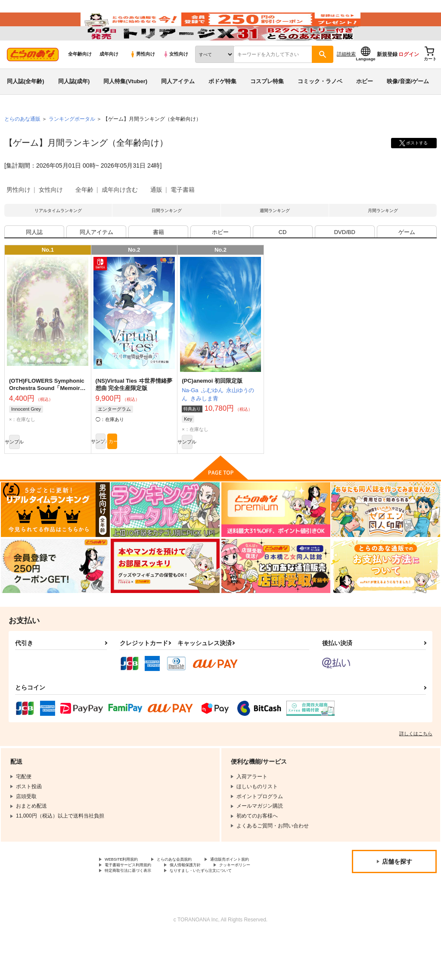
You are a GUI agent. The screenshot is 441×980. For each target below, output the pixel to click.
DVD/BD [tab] (345, 264)
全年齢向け (80, 78)
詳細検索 (346, 78)
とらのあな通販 (22, 143)
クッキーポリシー (266, 907)
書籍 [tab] (158, 264)
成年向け (109, 78)
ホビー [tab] (220, 264)
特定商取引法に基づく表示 (136, 914)
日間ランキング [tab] (167, 237)
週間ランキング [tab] (275, 237)
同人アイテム (178, 105)
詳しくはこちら (416, 773)
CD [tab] (283, 264)
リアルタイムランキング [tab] (58, 237)
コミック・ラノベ (320, 105)
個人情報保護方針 (206, 907)
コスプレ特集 (267, 105)
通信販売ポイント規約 (258, 900)
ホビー (365, 105)
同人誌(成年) (74, 105)
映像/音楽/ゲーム (408, 105)
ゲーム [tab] (407, 264)
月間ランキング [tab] (383, 237)
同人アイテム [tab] (96, 264)
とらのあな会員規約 (190, 900)
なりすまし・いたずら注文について (227, 914)
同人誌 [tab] (34, 264)
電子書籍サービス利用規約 (136, 907)
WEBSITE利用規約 (127, 900)
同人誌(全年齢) (26, 105)
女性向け (175, 78)
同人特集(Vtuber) (125, 105)
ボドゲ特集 (222, 105)
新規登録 (387, 78)
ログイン (409, 78)
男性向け (142, 78)
